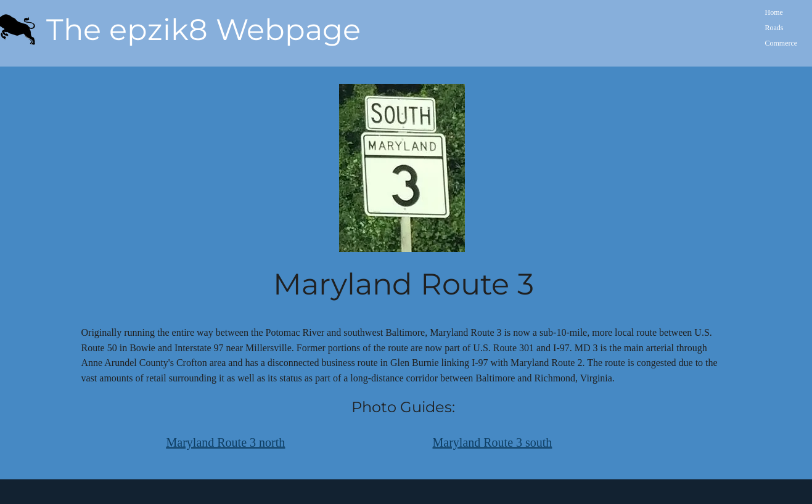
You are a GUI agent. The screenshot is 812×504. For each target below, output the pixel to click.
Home (774, 12)
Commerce (781, 43)
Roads (774, 28)
